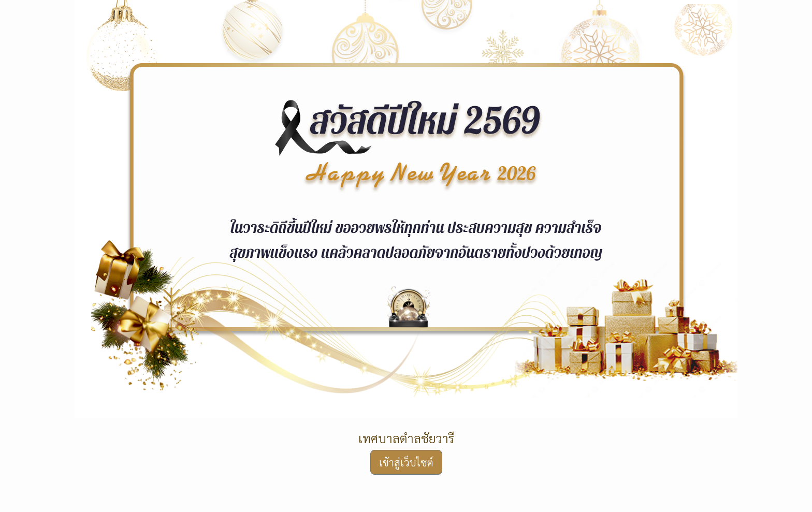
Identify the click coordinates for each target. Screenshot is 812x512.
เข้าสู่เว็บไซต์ (406, 462)
